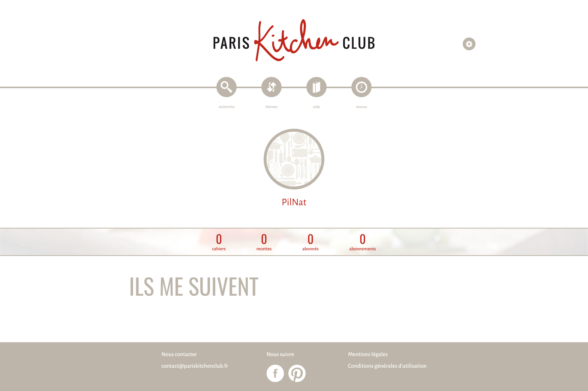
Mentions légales (368, 355)
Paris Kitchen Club (294, 40)
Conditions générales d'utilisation (387, 366)
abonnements (362, 242)
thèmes (272, 107)
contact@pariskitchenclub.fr (195, 366)
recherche (227, 107)
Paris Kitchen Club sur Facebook (275, 373)
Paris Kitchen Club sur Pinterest (297, 373)
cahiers (219, 242)
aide (317, 107)
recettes (264, 242)
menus (361, 107)
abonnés (310, 242)
